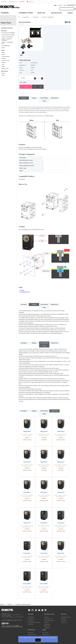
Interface (4, 58)
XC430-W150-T (27, 553)
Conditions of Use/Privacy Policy (23, 604)
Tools (3, 75)
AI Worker (46, 617)
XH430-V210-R (27, 523)
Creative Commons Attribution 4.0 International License (12, 626)
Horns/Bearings (6, 46)
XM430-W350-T (44, 462)
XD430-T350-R (44, 553)
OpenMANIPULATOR (49, 621)
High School (31, 633)
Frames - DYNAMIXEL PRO (7, 43)
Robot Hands (47, 624)
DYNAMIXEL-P (31, 621)
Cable (3, 66)
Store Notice (45, 633)
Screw (3, 48)
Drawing (22, 290)
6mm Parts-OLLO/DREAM (8, 33)
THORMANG (47, 628)
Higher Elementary (32, 635)
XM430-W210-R (44, 432)
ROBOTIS (8, 610)
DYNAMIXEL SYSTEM (26, 13)
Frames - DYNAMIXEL (7, 37)
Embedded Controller (7, 28)
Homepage (4, 2)
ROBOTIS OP (47, 626)
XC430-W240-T (61, 523)
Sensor (3, 54)
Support (70, 13)
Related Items (55, 98)
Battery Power (5, 69)
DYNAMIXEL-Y (31, 617)
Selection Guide (46, 635)
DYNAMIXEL (5, 13)
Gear (3, 64)
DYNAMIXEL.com (13, 2)
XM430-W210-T (61, 462)
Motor (3, 52)
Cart (65, 5)
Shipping (34, 98)
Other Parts (64, 621)
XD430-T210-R (61, 553)
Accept (38, 640)
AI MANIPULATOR (48, 619)
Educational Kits (57, 13)
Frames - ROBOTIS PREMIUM (7, 40)
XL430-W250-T (44, 523)
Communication (6, 56)
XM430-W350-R (27, 432)
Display (3, 62)
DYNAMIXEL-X (31, 619)
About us (2, 604)
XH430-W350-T (27, 492)
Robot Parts (41, 13)
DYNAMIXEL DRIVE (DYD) (34, 622)
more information (52, 638)
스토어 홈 (19, 17)
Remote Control (6, 60)
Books (3, 73)
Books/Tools (4, 71)
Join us (60, 5)
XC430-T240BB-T (27, 584)
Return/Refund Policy (44, 99)
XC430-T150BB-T (44, 584)
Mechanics (4, 31)
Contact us (10, 604)
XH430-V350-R (61, 492)
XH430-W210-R (27, 462)
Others (3, 50)
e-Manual (22, 2)
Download (30, 2)
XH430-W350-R (61, 432)
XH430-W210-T (44, 492)
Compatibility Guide (25, 292)
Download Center (49, 116)
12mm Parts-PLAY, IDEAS (8, 35)
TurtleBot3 (46, 622)
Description (24, 98)
